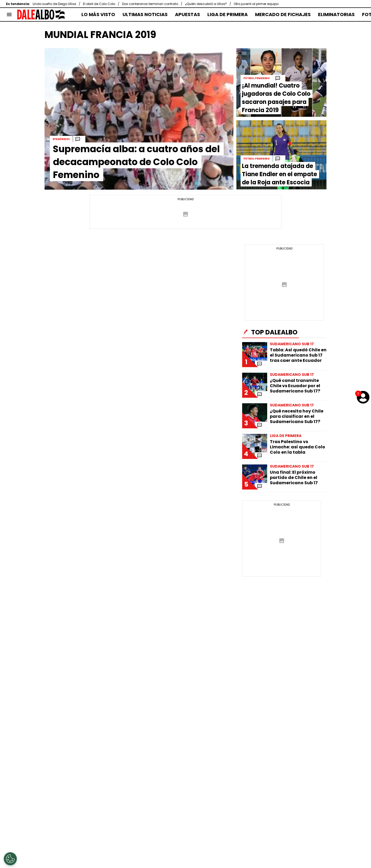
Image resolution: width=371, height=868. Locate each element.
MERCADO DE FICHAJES (283, 15)
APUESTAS (187, 15)
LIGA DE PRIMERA (228, 15)
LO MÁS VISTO (98, 15)
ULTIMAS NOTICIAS (145, 15)
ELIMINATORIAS (336, 15)
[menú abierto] (9, 15)
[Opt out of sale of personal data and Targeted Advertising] (10, 859)
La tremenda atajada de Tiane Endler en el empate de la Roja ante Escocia (279, 174)
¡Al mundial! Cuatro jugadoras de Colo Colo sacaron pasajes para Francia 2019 (276, 98)
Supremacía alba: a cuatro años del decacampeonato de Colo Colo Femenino (136, 162)
